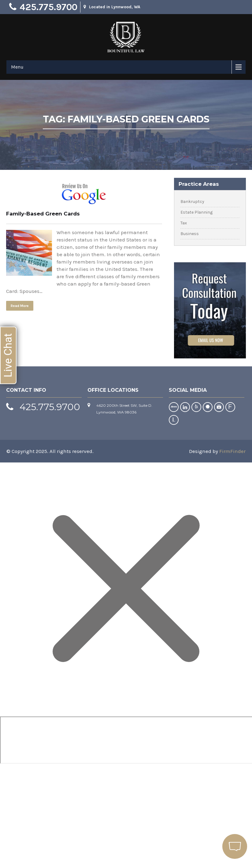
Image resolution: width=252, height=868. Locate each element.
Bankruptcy (192, 202)
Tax (184, 223)
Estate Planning (196, 212)
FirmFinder (232, 451)
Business (190, 234)
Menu (17, 67)
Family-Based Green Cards (43, 214)
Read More (20, 306)
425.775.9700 (48, 7)
